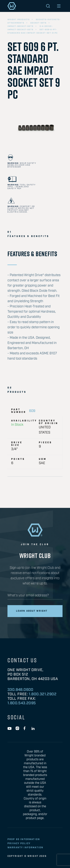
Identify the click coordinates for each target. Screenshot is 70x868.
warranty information (25, 848)
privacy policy (19, 844)
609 (32, 411)
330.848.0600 (20, 690)
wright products (19, 20)
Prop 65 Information (24, 839)
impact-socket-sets (20, 26)
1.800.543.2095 (22, 703)
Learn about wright (32, 611)
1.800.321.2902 (43, 694)
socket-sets (38, 23)
